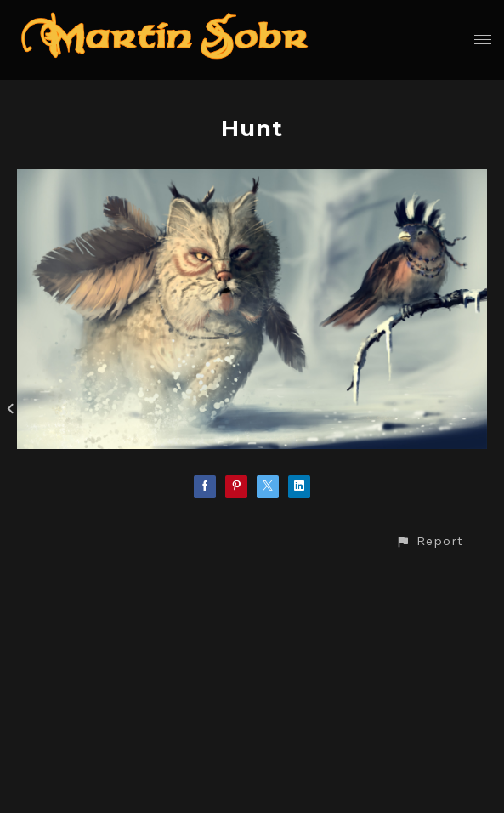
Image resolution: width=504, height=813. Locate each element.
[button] (429, 541)
